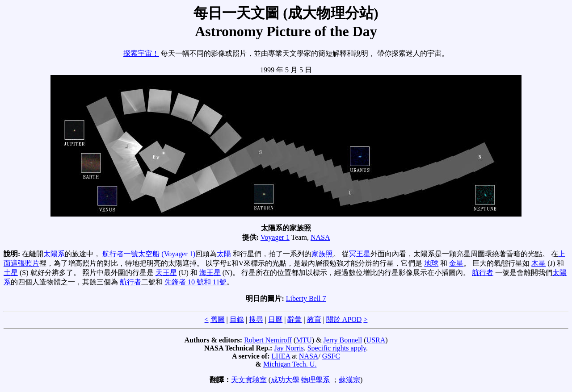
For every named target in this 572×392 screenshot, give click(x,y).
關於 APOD (344, 319)
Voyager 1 (275, 237)
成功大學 (285, 380)
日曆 (275, 319)
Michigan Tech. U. (290, 364)
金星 (456, 263)
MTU (304, 340)
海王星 (210, 273)
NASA (320, 237)
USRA (376, 340)
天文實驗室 (249, 380)
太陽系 (54, 254)
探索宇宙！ (141, 53)
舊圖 (218, 319)
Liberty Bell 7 (306, 298)
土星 (11, 273)
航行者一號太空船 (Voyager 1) (149, 254)
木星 (538, 263)
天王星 (166, 273)
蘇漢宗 (349, 380)
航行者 (483, 273)
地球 (431, 263)
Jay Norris (289, 348)
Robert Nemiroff (268, 340)
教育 (314, 319)
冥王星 (360, 254)
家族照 (322, 254)
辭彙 (294, 319)
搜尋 (256, 319)
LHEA (281, 356)
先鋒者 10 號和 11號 (196, 282)
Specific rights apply (337, 348)
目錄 (237, 319)
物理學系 (315, 380)
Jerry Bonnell (343, 340)
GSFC (331, 356)
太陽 (224, 254)
